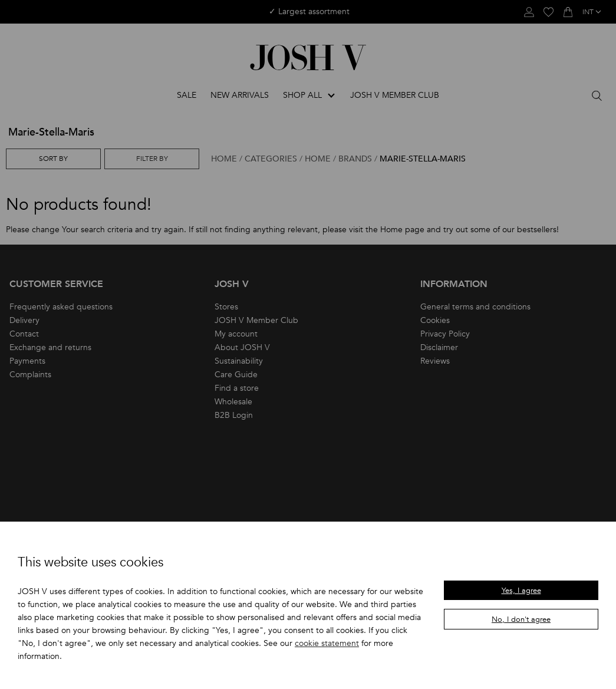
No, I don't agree (521, 619)
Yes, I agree (521, 591)
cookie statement (327, 643)
